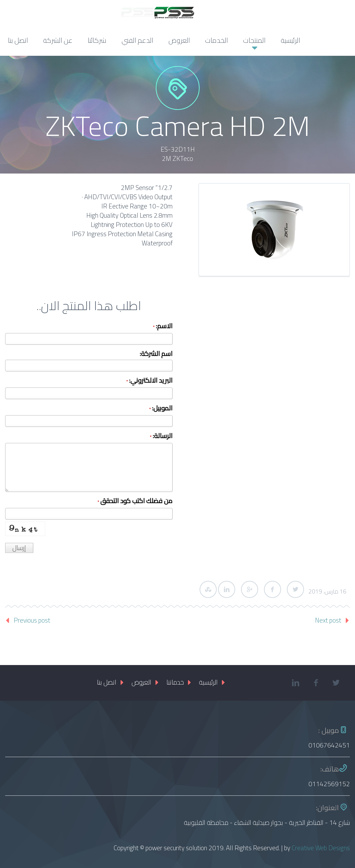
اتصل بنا (18, 40)
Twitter (295, 589)
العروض (179, 40)
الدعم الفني (137, 40)
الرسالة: (161, 437)
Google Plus (250, 589)
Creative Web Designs (321, 848)
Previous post (32, 620)
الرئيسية (290, 40)
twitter (336, 683)
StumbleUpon (208, 589)
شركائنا (97, 40)
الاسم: (163, 327)
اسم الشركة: (156, 354)
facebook (316, 683)
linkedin (296, 683)
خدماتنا (175, 682)
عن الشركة (58, 40)
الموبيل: (161, 409)
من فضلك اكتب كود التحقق (135, 502)
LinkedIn (227, 589)
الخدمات (217, 40)
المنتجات (254, 40)
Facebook (272, 589)
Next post (328, 620)
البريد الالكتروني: (149, 381)
